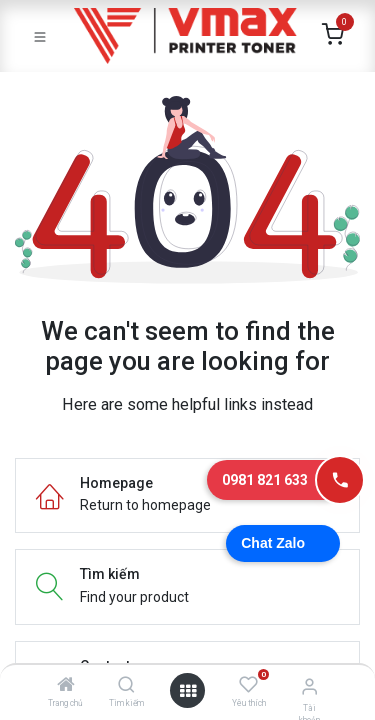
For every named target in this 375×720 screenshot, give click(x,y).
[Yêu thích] (248, 685)
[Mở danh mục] (188, 691)
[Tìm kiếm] (126, 686)
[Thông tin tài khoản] (309, 686)
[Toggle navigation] (40, 36)
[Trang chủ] (66, 686)
